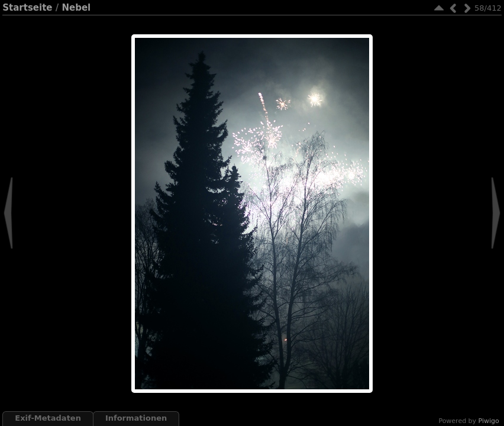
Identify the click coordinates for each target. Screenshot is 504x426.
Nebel (76, 8)
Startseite (27, 8)
